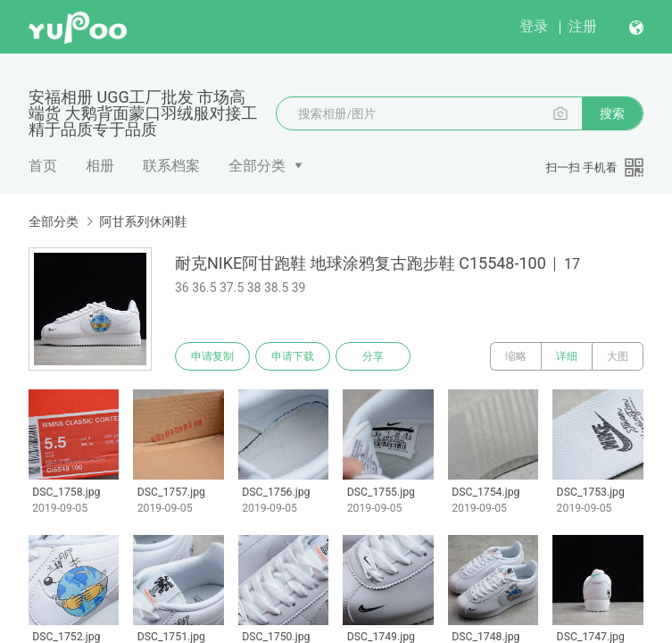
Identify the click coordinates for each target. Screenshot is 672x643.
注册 (583, 26)
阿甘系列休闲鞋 (143, 221)
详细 (567, 356)
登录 (534, 26)
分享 (373, 356)
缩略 (516, 356)
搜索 (612, 113)
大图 (618, 356)
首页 (43, 166)
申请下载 (293, 356)
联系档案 (171, 166)
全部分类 (257, 166)
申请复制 (212, 356)
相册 (100, 166)
